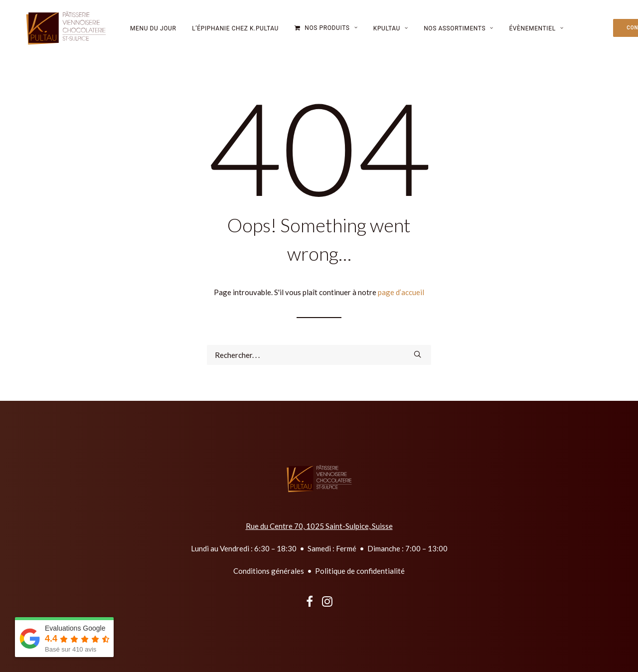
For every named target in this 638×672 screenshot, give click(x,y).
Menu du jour (153, 33)
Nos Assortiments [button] (459, 33)
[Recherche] (319, 355)
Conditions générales (269, 571)
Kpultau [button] (391, 33)
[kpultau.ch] (62, 32)
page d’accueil (401, 292)
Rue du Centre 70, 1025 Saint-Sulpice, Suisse (319, 526)
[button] (417, 354)
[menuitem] (153, 33)
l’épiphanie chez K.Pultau (235, 33)
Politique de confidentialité (360, 571)
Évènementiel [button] (536, 33)
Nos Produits (331, 32)
